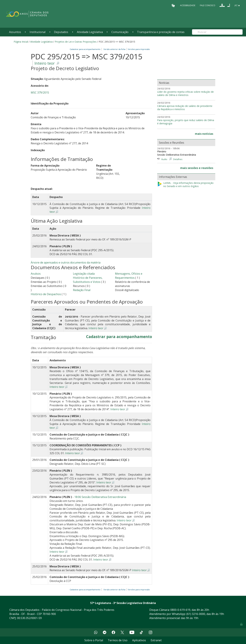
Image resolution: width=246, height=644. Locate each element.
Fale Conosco (208, 5)
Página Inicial (21, 42)
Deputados (61, 32)
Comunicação (120, 32)
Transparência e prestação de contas (161, 32)
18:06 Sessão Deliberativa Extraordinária (100, 497)
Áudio (164, 159)
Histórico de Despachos (46, 294)
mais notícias (204, 134)
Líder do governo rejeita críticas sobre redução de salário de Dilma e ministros (185, 93)
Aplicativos (139, 640)
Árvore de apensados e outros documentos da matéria (66, 262)
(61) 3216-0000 (196, 614)
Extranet (156, 640)
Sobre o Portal (94, 640)
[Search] (217, 32)
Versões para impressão (138, 49)
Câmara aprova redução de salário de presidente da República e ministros (185, 108)
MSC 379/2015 (40, 93)
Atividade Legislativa (90, 32)
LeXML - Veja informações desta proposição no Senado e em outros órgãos (185, 185)
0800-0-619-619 (180, 610)
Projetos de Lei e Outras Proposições (76, 42)
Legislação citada (84, 274)
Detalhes (178, 159)
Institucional (37, 32)
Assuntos (15, 32)
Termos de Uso (118, 640)
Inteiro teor (45, 63)
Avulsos (36, 274)
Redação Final (82, 290)
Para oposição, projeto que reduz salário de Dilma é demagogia (186, 122)
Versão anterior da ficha (114, 49)
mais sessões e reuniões (197, 168)
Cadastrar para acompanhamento (86, 49)
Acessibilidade (188, 5)
